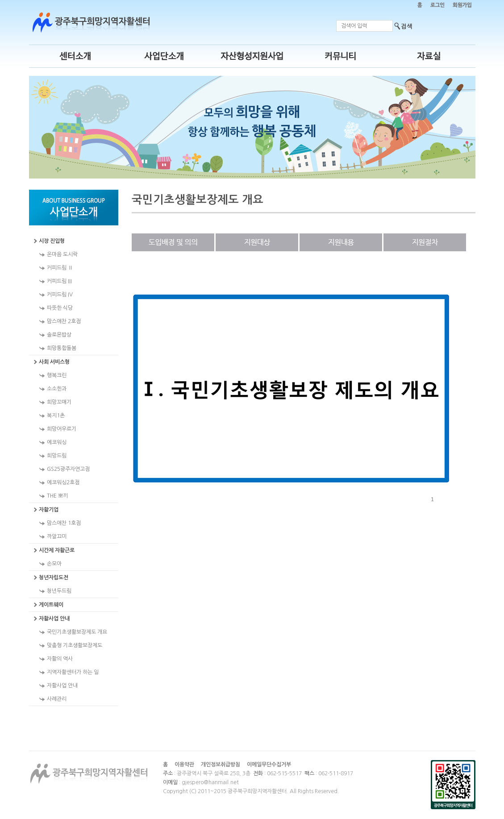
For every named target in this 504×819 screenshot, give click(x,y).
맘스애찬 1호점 (64, 523)
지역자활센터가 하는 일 (73, 672)
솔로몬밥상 (59, 335)
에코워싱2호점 (63, 482)
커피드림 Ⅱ (60, 268)
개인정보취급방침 (221, 765)
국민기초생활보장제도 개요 (77, 632)
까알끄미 (57, 536)
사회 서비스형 (54, 362)
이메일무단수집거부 (269, 765)
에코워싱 (57, 442)
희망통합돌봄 (62, 348)
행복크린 (57, 375)
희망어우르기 (62, 429)
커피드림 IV (60, 295)
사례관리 (57, 699)
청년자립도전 (54, 578)
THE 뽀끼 (57, 496)
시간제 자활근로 (57, 550)
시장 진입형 (52, 241)
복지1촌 (56, 416)
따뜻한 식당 (60, 308)
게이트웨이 (51, 605)
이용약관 (184, 765)
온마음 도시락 (62, 254)
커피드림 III (59, 281)
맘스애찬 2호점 (64, 321)
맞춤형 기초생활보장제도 (75, 645)
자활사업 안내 (54, 619)
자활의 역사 (60, 659)
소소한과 (57, 389)
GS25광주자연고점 (68, 469)
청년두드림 (59, 591)
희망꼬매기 (59, 402)
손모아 (54, 564)
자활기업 (49, 510)
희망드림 (57, 456)
